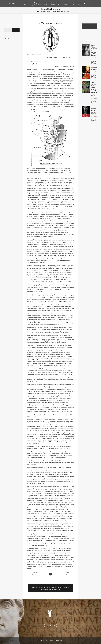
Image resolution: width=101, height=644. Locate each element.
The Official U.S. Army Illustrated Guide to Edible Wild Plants (94, 89)
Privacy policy (58, 640)
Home (34, 12)
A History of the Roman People (94, 110)
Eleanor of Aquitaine (58, 12)
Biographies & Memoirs (44, 12)
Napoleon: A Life (94, 68)
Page (36, 574)
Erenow (42, 640)
